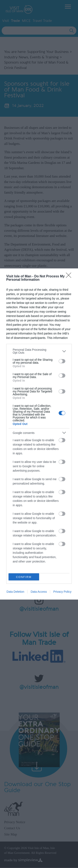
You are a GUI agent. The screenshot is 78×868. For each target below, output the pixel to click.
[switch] (62, 361)
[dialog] (39, 434)
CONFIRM (24, 577)
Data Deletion (15, 592)
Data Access (39, 592)
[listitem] (39, 351)
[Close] (70, 277)
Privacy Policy (62, 592)
